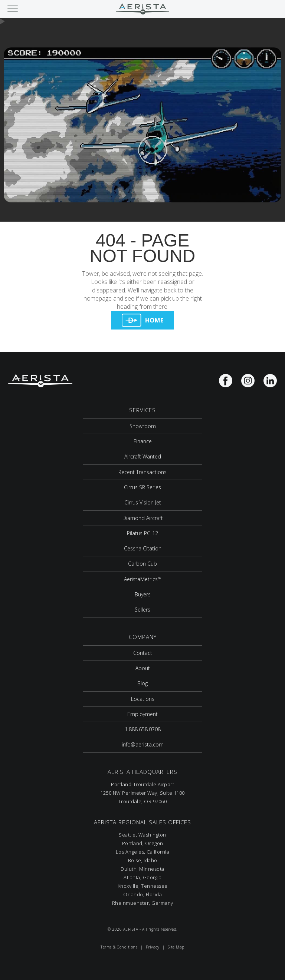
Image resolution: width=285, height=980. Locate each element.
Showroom (143, 426)
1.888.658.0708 (143, 729)
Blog (142, 683)
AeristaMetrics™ (143, 579)
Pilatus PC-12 (142, 533)
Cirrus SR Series (142, 487)
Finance (143, 441)
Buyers (143, 594)
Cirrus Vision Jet (143, 502)
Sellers (142, 610)
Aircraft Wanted (143, 456)
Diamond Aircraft (143, 518)
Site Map (176, 947)
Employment (142, 714)
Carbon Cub (142, 564)
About (143, 668)
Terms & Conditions (119, 947)
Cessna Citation (143, 548)
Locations (143, 699)
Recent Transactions (142, 472)
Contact (143, 653)
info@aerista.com (143, 744)
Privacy (153, 947)
